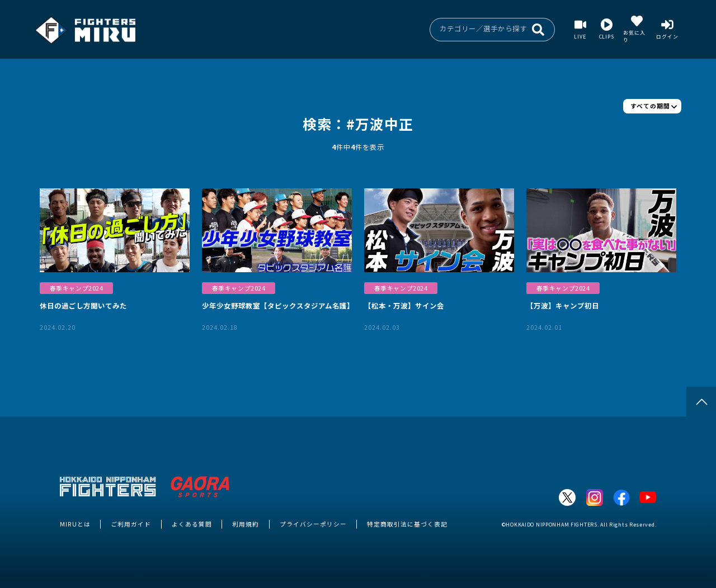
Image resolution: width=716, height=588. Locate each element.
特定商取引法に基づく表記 (407, 524)
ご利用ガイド (131, 524)
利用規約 (246, 524)
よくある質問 (192, 524)
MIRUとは (75, 524)
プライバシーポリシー (313, 524)
